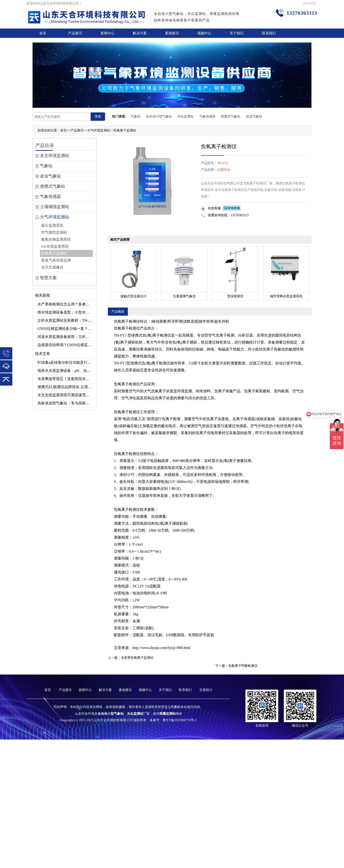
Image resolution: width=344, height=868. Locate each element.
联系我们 (269, 33)
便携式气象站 (231, 116)
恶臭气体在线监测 (56, 260)
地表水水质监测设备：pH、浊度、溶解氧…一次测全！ (66, 371)
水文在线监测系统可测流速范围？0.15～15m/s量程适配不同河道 (66, 395)
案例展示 (172, 33)
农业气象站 (254, 116)
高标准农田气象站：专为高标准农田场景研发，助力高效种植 (66, 403)
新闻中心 (107, 33)
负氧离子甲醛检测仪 (243, 666)
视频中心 (204, 33)
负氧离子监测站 (125, 130)
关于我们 (237, 33)
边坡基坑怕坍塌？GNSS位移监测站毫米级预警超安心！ (66, 345)
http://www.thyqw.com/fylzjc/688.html (161, 648)
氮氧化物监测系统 (56, 239)
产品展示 (75, 33)
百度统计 (206, 690)
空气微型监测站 (54, 232)
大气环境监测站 (99, 130)
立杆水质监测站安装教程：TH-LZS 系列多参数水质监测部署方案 (66, 320)
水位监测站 (185, 116)
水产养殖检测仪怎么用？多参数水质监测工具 (66, 304)
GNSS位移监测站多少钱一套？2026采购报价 (66, 329)
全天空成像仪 (52, 267)
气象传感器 (207, 116)
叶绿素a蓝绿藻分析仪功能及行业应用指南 (66, 362)
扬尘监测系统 (52, 225)
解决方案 (140, 33)
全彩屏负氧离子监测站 (137, 658)
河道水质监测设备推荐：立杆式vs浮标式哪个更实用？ (66, 337)
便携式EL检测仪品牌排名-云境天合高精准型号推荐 (66, 387)
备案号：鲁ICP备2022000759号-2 (173, 720)
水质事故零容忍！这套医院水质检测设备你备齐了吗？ (66, 379)
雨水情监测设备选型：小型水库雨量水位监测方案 (66, 312)
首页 (43, 33)
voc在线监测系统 (55, 246)
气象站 (136, 116)
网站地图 (310, 3)
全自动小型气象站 (159, 116)
